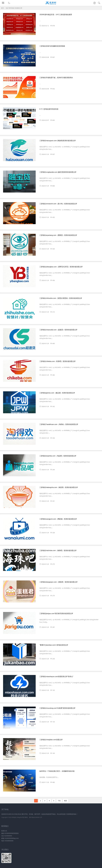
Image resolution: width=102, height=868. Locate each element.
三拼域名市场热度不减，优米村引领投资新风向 (56, 78)
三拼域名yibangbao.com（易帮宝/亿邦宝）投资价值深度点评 (61, 267)
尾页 (66, 801)
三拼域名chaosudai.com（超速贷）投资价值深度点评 (58, 330)
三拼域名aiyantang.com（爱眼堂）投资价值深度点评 (58, 235)
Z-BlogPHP (19, 817)
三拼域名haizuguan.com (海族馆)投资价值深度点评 (58, 141)
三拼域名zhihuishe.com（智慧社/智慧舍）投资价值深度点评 (61, 298)
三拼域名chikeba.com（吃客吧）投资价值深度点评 (57, 361)
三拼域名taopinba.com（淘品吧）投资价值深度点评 (58, 456)
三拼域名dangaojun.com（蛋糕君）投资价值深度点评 (58, 582)
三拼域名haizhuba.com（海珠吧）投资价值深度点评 (58, 550)
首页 (2, 8)
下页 (59, 801)
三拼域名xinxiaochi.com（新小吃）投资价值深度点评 (58, 204)
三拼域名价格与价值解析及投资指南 (52, 46)
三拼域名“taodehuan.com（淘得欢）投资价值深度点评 (59, 424)
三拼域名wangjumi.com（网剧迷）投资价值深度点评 (58, 519)
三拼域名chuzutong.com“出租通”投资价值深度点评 (57, 708)
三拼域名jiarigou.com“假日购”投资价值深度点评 (56, 614)
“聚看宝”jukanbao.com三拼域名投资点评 (54, 645)
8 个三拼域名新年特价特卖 (49, 109)
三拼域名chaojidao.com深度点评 (51, 740)
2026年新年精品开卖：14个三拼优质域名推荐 (56, 15)
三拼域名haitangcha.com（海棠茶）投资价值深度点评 (59, 487)
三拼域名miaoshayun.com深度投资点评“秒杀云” (56, 677)
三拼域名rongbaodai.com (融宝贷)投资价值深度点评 (58, 172)
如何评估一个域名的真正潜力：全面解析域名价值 (57, 771)
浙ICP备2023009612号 (36, 817)
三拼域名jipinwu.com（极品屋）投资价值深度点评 (57, 393)
